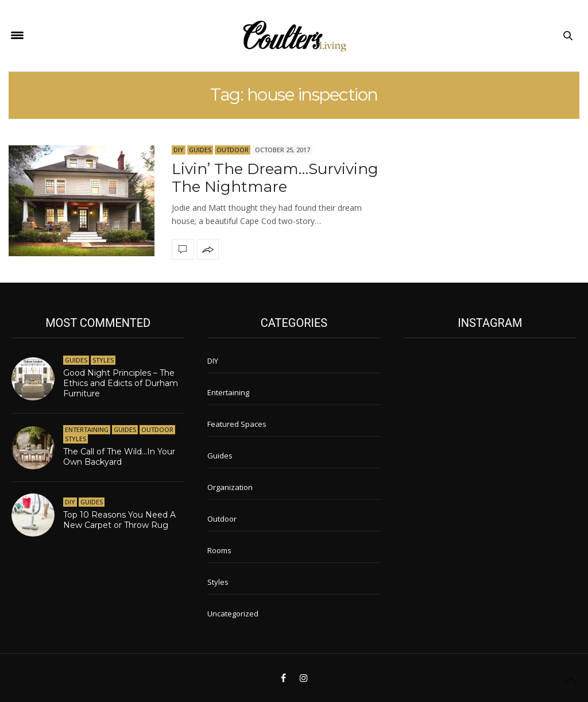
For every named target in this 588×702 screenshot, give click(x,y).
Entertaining (87, 429)
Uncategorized (233, 614)
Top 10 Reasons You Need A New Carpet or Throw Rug (119, 520)
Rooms (219, 550)
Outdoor (233, 150)
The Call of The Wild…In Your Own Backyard (119, 457)
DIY (179, 150)
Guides (200, 150)
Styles (103, 360)
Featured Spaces (237, 424)
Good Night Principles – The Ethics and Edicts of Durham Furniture (121, 383)
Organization (230, 487)
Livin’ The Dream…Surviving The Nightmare (275, 178)
